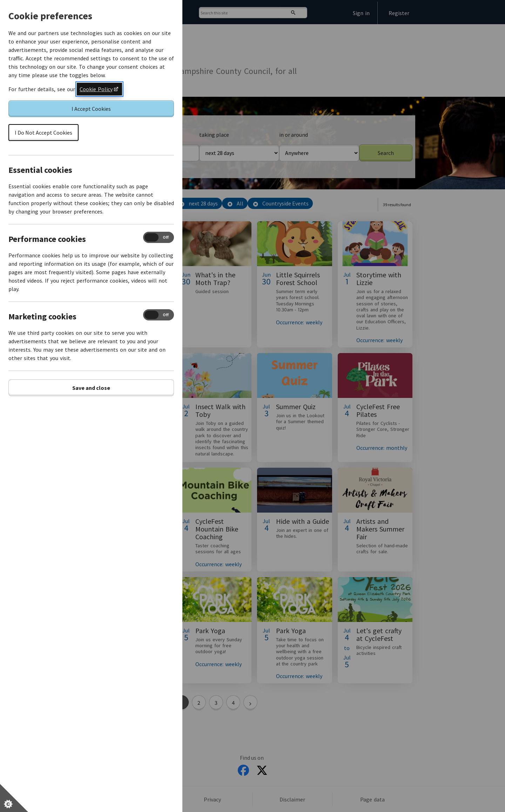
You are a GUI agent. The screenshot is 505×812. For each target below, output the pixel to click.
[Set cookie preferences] (14, 798)
